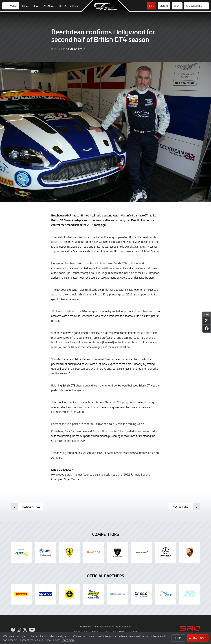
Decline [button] (178, 638)
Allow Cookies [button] (198, 638)
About (77, 631)
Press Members (91, 631)
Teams (106, 631)
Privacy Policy (119, 631)
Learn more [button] (68, 640)
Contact (133, 631)
